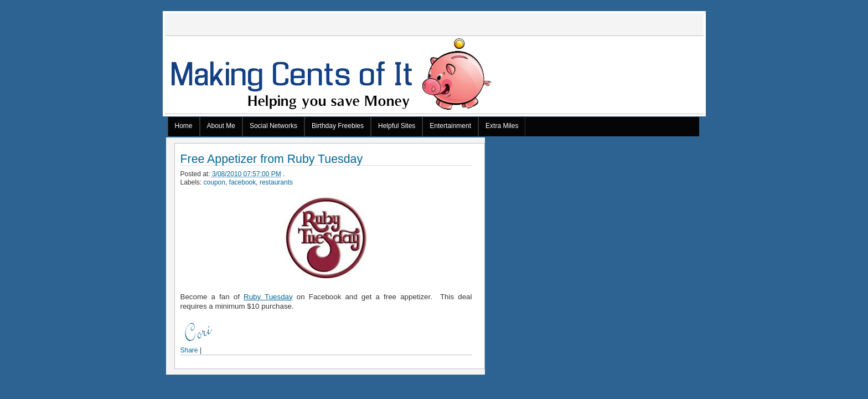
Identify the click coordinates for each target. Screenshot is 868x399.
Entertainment (450, 126)
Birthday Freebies (338, 126)
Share (189, 350)
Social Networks (273, 126)
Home (184, 126)
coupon (215, 182)
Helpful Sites (397, 126)
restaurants (276, 182)
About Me (221, 126)
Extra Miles (502, 126)
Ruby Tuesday (268, 297)
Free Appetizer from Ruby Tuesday (272, 159)
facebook (243, 182)
